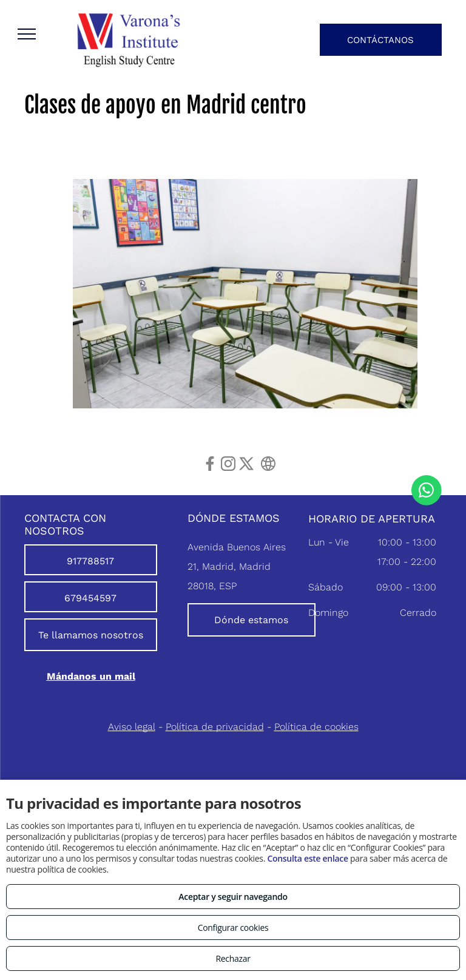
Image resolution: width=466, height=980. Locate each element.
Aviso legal (132, 727)
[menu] (27, 34)
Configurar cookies (233, 928)
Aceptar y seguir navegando (233, 897)
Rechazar (233, 958)
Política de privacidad (215, 727)
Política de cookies (316, 727)
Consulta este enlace (307, 858)
